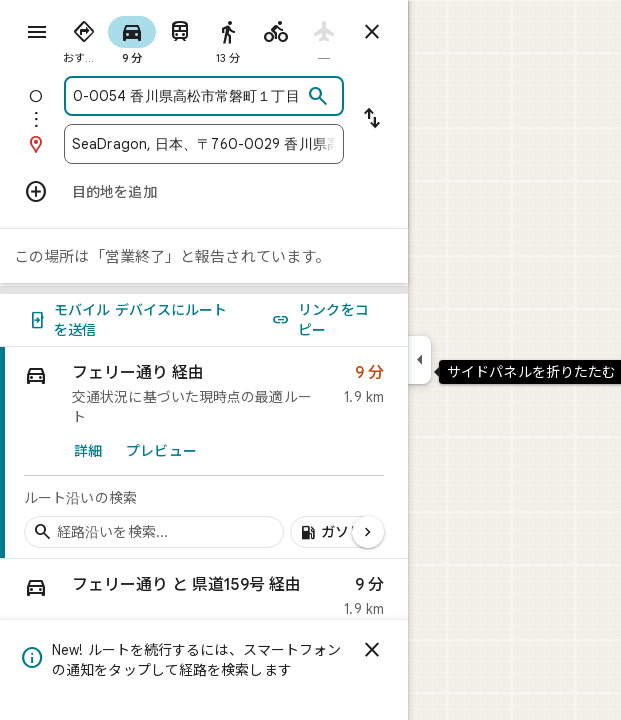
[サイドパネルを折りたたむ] (419, 360)
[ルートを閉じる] (372, 32)
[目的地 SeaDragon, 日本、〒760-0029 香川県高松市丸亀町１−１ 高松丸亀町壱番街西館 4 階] (204, 144)
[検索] (318, 97)
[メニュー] (37, 32)
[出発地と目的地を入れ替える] (372, 120)
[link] (204, 453)
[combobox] (187, 96)
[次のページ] (368, 532)
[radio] (84, 38)
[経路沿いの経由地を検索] (154, 532)
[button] (204, 601)
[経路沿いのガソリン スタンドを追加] (340, 532)
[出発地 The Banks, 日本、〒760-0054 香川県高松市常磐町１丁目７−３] (187, 96)
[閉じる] (372, 650)
